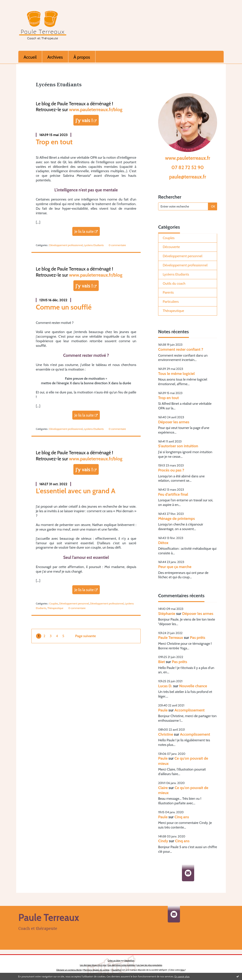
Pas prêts (197, 638)
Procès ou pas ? (171, 470)
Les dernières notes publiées (122, 965)
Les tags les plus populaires (149, 965)
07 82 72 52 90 (188, 167)
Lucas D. (165, 686)
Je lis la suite (84, 231)
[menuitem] (30, 57)
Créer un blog (114, 960)
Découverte (171, 247)
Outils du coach (174, 283)
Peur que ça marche (175, 567)
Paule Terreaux (171, 638)
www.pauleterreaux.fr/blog (96, 109)
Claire (163, 788)
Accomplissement (190, 710)
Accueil (30, 57)
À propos (82, 57)
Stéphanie (167, 614)
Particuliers (171, 302)
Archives (55, 57)
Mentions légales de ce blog (96, 970)
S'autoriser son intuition (178, 446)
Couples (54, 603)
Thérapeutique (55, 608)
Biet (162, 662)
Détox (163, 543)
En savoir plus (182, 976)
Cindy (163, 841)
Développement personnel (74, 603)
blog (182, 970)
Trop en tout (54, 142)
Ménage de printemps (176, 519)
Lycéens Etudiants (94, 245)
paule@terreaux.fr (188, 177)
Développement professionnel (66, 245)
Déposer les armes (174, 422)
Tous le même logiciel (176, 374)
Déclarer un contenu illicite (69, 970)
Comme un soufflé (64, 307)
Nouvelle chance (193, 686)
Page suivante (86, 636)
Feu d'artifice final (173, 494)
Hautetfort (129, 960)
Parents (168, 292)
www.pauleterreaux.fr (188, 158)
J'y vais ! (84, 120)
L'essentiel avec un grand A (76, 491)
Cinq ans (182, 817)
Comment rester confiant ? (181, 349)
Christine (166, 734)
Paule (163, 710)
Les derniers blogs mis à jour (93, 965)
